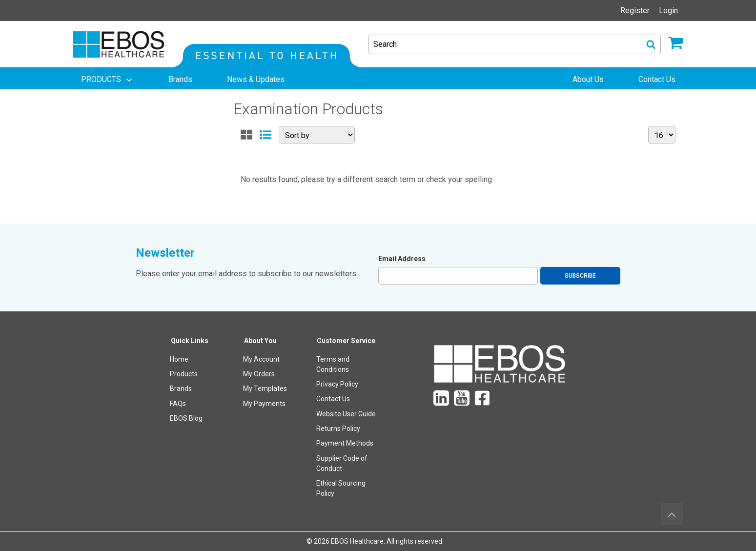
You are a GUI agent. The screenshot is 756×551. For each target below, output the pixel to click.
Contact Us (333, 399)
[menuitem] (107, 80)
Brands (181, 388)
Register (635, 10)
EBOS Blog (186, 418)
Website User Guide (346, 414)
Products (184, 374)
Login (668, 10)
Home (179, 359)
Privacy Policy (337, 384)
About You (260, 341)
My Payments (264, 404)
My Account (261, 359)
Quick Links (190, 341)
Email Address (402, 259)
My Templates (265, 388)
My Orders (259, 374)
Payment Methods (345, 443)
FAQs (178, 404)
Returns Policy (338, 429)
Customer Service (346, 341)
